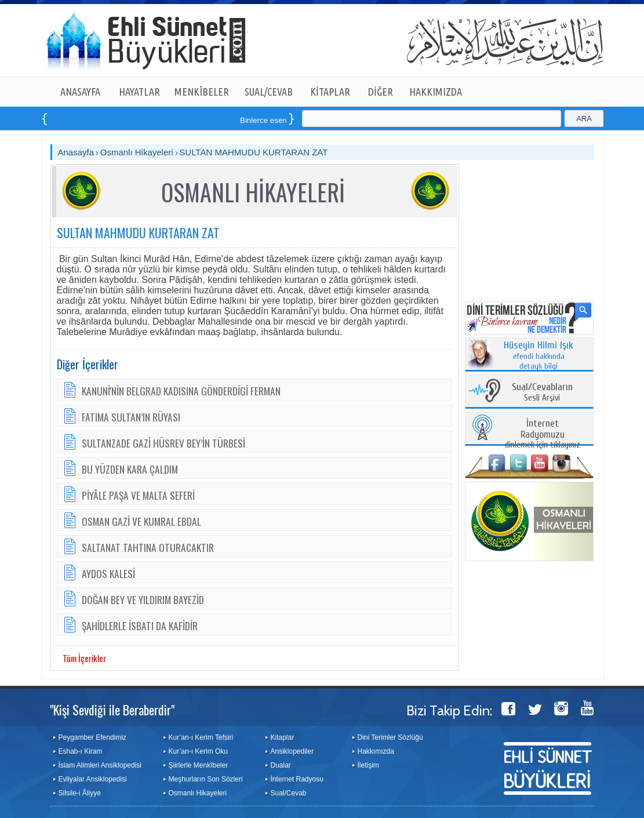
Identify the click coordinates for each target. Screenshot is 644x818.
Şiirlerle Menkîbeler (199, 765)
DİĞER (381, 92)
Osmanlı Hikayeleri (137, 152)
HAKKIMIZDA (436, 92)
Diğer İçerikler (88, 364)
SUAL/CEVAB (269, 92)
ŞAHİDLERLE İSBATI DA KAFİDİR (140, 626)
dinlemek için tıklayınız (543, 435)
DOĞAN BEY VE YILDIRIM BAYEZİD (143, 599)
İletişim (368, 765)
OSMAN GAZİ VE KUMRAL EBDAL (141, 521)
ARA (584, 119)
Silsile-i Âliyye (80, 793)
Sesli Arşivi (542, 393)
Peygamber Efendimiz (92, 737)
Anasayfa (76, 152)
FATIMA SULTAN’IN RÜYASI (131, 417)
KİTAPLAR (330, 92)
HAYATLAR (139, 92)
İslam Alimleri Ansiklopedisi (100, 765)
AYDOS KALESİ (108, 573)
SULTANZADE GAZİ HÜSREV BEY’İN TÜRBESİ (163, 443)
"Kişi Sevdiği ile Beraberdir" (112, 710)
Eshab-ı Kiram (81, 751)
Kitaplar (283, 737)
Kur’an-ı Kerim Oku (198, 751)
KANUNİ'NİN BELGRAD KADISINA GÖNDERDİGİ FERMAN (181, 391)
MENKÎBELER (202, 92)
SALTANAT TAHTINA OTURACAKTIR (148, 547)
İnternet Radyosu (297, 779)
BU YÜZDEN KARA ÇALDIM (130, 469)
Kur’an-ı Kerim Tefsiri (201, 737)
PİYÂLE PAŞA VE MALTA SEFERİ (138, 495)
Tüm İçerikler (84, 658)
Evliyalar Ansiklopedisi (93, 779)
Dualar (281, 765)
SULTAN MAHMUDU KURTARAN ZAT (253, 152)
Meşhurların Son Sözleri (206, 779)
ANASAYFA (80, 92)
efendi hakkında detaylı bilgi (539, 356)
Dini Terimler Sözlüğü (390, 737)
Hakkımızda (376, 751)
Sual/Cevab (289, 793)
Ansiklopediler (292, 751)
